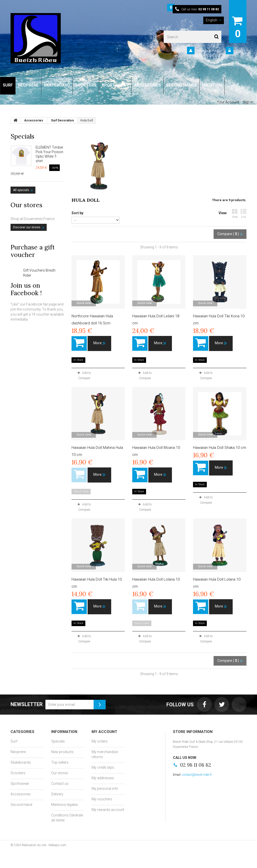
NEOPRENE (28, 85)
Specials (22, 136)
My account (104, 732)
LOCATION (212, 85)
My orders (100, 741)
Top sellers (60, 762)
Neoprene (18, 752)
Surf (14, 741)
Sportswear (20, 784)
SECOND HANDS (181, 85)
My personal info (105, 789)
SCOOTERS (86, 85)
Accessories (21, 794)
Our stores (26, 205)
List (243, 214)
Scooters (18, 773)
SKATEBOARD (57, 85)
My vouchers (102, 799)
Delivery (57, 794)
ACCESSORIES (147, 85)
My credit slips (103, 767)
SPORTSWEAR (115, 85)
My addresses (103, 778)
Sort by (77, 213)
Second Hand (21, 805)
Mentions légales (65, 805)
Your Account (207, 51)
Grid (235, 214)
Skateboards (21, 762)
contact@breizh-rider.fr (197, 775)
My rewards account (108, 810)
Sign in (241, 51)
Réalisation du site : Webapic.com (44, 845)
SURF (8, 85)
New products (62, 752)
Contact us (60, 784)
